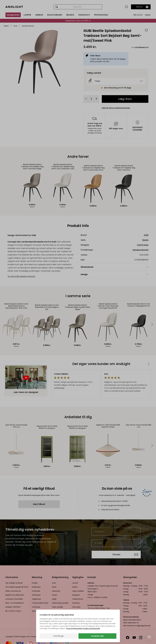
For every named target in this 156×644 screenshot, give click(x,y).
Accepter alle (97, 636)
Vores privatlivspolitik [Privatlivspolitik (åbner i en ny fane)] (74, 628)
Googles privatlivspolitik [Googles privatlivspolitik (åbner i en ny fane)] (91, 628)
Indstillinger (59, 636)
